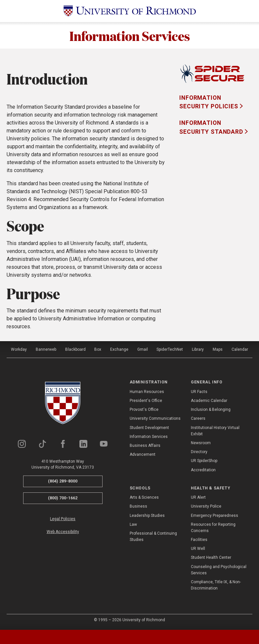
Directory (199, 452)
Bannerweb (46, 349)
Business (138, 506)
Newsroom (201, 443)
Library (198, 349)
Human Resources (147, 392)
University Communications (155, 418)
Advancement (143, 454)
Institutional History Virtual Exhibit (215, 431)
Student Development (149, 428)
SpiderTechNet (170, 349)
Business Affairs (145, 446)
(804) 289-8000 (63, 481)
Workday (19, 349)
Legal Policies (63, 519)
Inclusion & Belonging (211, 410)
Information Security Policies (210, 102)
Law (133, 524)
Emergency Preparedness (215, 516)
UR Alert (198, 497)
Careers (198, 418)
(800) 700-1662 (63, 498)
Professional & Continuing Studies (153, 537)
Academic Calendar (209, 401)
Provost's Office (144, 410)
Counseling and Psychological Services (219, 570)
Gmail (143, 349)
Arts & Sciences (144, 497)
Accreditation (203, 470)
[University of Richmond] (130, 11)
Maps (218, 349)
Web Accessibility (63, 532)
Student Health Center (211, 557)
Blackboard (75, 349)
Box (98, 349)
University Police (206, 506)
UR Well (198, 549)
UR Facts (199, 392)
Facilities (199, 540)
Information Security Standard (212, 127)
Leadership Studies (147, 516)
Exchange (119, 349)
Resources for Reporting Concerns (213, 528)
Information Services (130, 35)
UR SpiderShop (204, 461)
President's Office (146, 401)
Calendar (240, 349)
